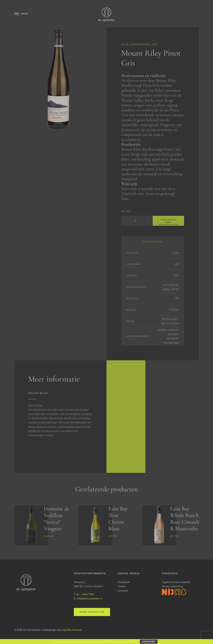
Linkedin (123, 591)
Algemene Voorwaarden (176, 582)
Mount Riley (35, 406)
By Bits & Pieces (72, 630)
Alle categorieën (136, 44)
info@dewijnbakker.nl (89, 599)
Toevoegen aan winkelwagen (168, 222)
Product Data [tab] (153, 242)
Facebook (124, 582)
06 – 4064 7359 (85, 594)
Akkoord (149, 642)
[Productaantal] (137, 221)
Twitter (122, 586)
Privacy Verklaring (172, 586)
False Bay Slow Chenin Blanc (118, 519)
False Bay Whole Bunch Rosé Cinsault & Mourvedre (185, 519)
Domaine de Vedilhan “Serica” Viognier (57, 519)
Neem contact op (92, 612)
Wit (155, 44)
